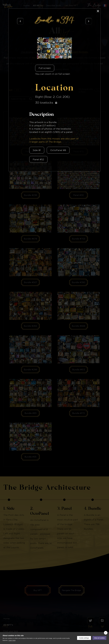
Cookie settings (84, 638)
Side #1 (37, 150)
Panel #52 (38, 159)
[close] (106, 633)
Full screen (45, 68)
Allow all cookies (99, 638)
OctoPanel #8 (58, 150)
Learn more (12, 640)
